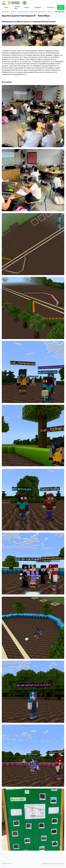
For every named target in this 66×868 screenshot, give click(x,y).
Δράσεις (27, 7)
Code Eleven (60, 863)
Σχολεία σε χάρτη (17, 7)
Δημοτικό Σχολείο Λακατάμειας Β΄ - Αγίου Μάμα (33, 12)
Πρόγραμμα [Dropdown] (39, 7)
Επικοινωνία (51, 7)
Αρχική (6, 7)
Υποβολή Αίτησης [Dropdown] (61, 7)
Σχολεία (14, 12)
